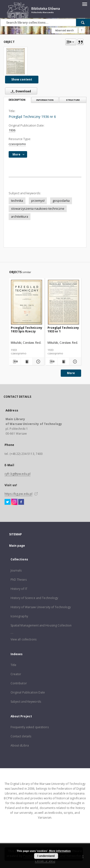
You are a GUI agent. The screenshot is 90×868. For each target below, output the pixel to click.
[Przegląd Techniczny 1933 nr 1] (63, 302)
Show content (22, 79)
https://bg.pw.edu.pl (18, 494)
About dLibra (20, 745)
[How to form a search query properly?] (82, 30)
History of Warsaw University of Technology (41, 607)
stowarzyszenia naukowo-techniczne (38, 209)
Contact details (21, 736)
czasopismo (17, 144)
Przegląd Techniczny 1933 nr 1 (63, 329)
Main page (17, 546)
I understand (46, 856)
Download (20, 91)
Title (14, 665)
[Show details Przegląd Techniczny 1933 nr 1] (74, 362)
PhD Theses (19, 580)
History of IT (19, 589)
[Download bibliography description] (15, 362)
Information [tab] (45, 100)
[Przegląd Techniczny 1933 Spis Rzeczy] (27, 302)
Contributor (19, 683)
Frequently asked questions (30, 727)
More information (60, 851)
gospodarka (61, 201)
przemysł (38, 201)
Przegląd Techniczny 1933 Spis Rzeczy (27, 329)
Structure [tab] (73, 100)
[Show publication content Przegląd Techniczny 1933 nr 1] (63, 362)
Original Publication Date (28, 692)
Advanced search (65, 30)
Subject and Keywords (26, 702)
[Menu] (84, 4)
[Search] (83, 22)
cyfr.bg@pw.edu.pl (18, 474)
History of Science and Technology (34, 598)
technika (17, 201)
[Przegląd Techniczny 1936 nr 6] (16, 61)
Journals (16, 570)
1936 (12, 130)
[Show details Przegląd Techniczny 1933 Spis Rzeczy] (38, 362)
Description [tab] (17, 100)
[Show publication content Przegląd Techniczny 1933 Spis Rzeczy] (27, 362)
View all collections (24, 639)
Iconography (19, 616)
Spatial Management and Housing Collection (41, 625)
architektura (20, 217)
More (71, 373)
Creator (16, 674)
